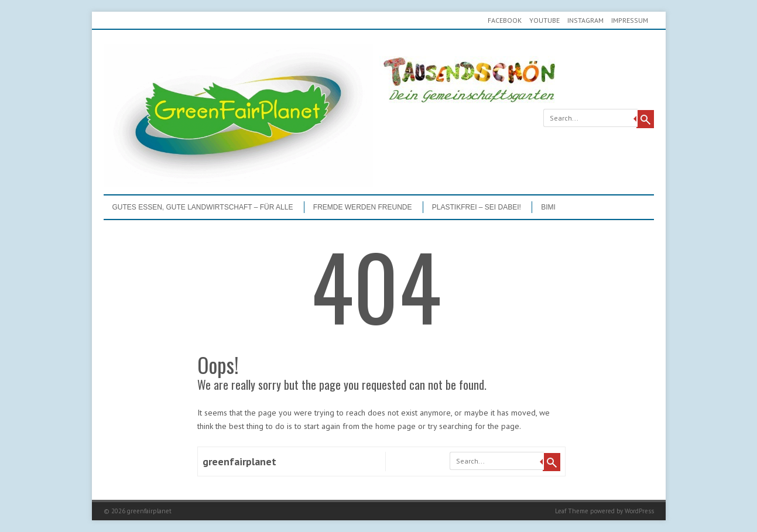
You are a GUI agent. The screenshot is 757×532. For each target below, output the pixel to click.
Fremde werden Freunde (363, 207)
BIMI (548, 207)
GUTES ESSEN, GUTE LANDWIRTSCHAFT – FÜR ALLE (203, 207)
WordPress (639, 511)
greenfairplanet (239, 461)
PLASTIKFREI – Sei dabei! (477, 207)
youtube (544, 20)
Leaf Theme (572, 511)
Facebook (505, 20)
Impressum (630, 20)
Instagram (585, 20)
